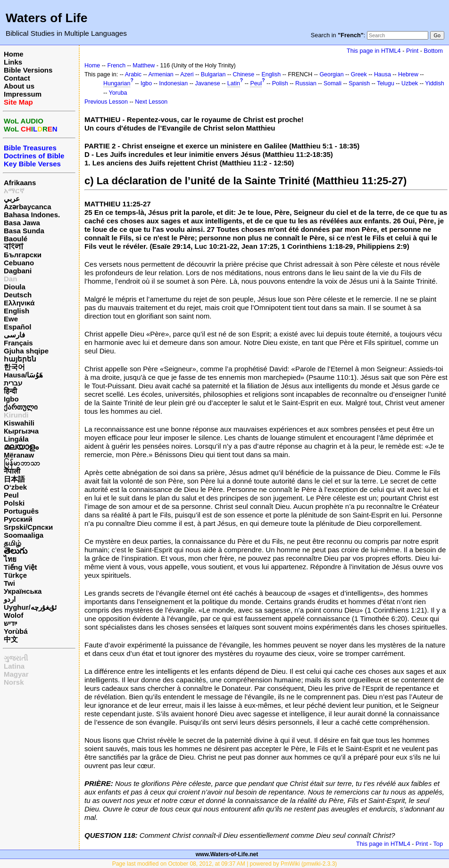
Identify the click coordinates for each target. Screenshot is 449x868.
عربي (12, 199)
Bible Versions (28, 70)
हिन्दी (10, 391)
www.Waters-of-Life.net (227, 854)
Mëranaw (19, 455)
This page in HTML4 (374, 51)
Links (13, 62)
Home (14, 54)
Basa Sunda (24, 231)
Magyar (16, 674)
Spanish (359, 83)
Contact (17, 78)
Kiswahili (19, 423)
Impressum (23, 94)
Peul (11, 495)
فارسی (14, 335)
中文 (11, 639)
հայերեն (20, 359)
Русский (18, 519)
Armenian (161, 74)
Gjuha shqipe (26, 351)
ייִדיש (10, 623)
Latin (234, 83)
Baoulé (16, 239)
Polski (14, 503)
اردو (10, 599)
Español (17, 327)
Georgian (331, 74)
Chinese (244, 74)
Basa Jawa (22, 223)
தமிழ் (12, 543)
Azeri (187, 74)
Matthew (144, 66)
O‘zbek (15, 487)
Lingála (16, 439)
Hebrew (408, 74)
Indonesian (173, 83)
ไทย (10, 559)
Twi (9, 583)
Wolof (13, 615)
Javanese (207, 83)
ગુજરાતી (16, 658)
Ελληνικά (19, 303)
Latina (14, 666)
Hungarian (117, 83)
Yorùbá (16, 631)
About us (19, 86)
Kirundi (16, 415)
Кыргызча (21, 431)
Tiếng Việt (20, 567)
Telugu (386, 83)
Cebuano (19, 263)
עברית (13, 383)
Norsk (14, 682)
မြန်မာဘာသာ (22, 463)
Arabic (133, 74)
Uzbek (410, 83)
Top (438, 844)
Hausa (382, 74)
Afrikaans (20, 183)
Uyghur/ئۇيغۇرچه (30, 607)
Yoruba (118, 93)
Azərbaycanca (28, 207)
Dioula (15, 287)
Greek (359, 74)
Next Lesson (151, 102)
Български (23, 255)
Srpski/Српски (28, 527)
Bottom (433, 51)
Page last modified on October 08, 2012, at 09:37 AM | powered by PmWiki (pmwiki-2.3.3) (225, 864)
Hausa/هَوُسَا (23, 375)
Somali (333, 83)
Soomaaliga (24, 535)
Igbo (11, 399)
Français (18, 343)
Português (21, 511)
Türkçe (15, 575)
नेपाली (12, 471)
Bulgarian (213, 74)
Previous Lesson (106, 102)
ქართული (21, 407)
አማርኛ (14, 191)
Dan (10, 279)
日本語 (14, 479)
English (17, 311)
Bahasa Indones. (32, 215)
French (116, 66)
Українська (23, 591)
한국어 (14, 367)
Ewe (11, 319)
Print (412, 51)
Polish (280, 83)
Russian (306, 83)
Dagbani (18, 271)
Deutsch (18, 295)
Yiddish (434, 83)
